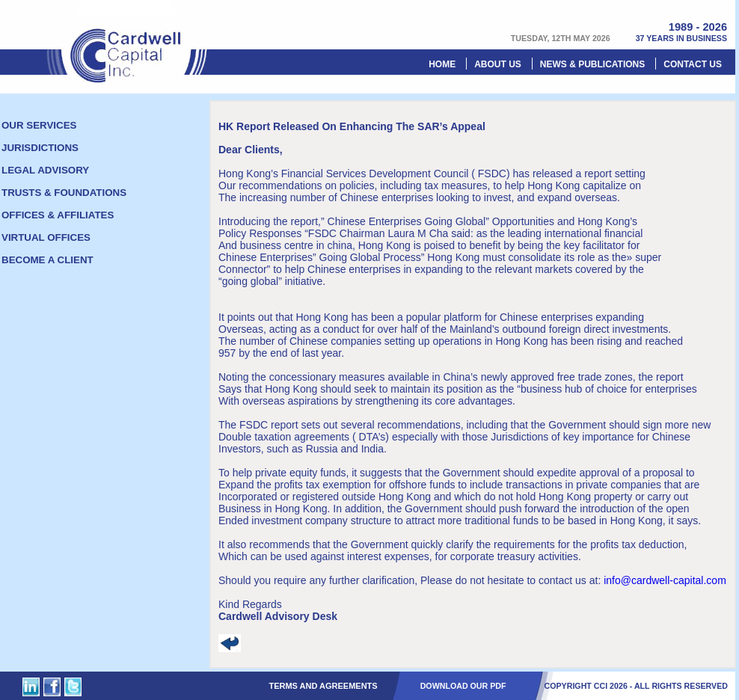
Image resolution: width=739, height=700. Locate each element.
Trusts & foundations (64, 193)
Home (442, 64)
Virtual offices (46, 237)
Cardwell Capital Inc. (127, 42)
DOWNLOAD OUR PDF (463, 686)
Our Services (39, 125)
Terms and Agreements (323, 686)
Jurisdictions (40, 148)
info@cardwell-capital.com (665, 580)
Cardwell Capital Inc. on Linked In (31, 687)
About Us (498, 64)
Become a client (47, 260)
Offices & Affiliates (58, 215)
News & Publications (592, 64)
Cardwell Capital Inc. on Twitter (73, 687)
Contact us (693, 64)
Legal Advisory (45, 170)
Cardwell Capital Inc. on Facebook (52, 687)
